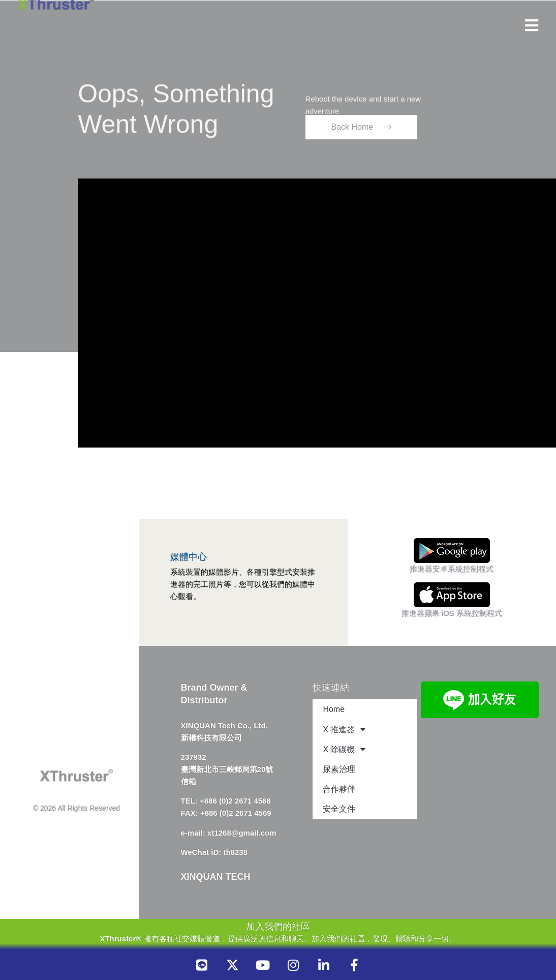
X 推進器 (344, 729)
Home (334, 709)
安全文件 (339, 809)
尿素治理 (339, 769)
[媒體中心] (179, 538)
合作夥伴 (339, 789)
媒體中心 (189, 557)
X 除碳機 (344, 749)
